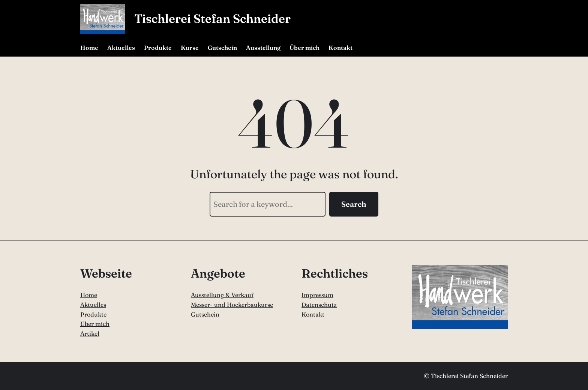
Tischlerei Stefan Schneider (212, 19)
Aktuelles (93, 305)
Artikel (90, 333)
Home (89, 295)
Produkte (93, 314)
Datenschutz (319, 305)
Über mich (95, 324)
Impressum (317, 295)
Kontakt (313, 314)
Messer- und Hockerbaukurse (232, 305)
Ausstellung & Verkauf (222, 295)
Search (354, 204)
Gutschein (205, 314)
